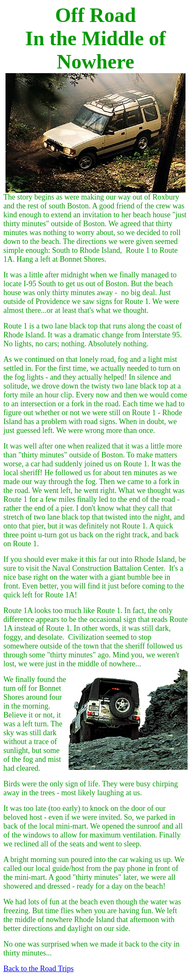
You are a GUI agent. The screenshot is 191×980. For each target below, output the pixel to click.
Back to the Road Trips (39, 969)
